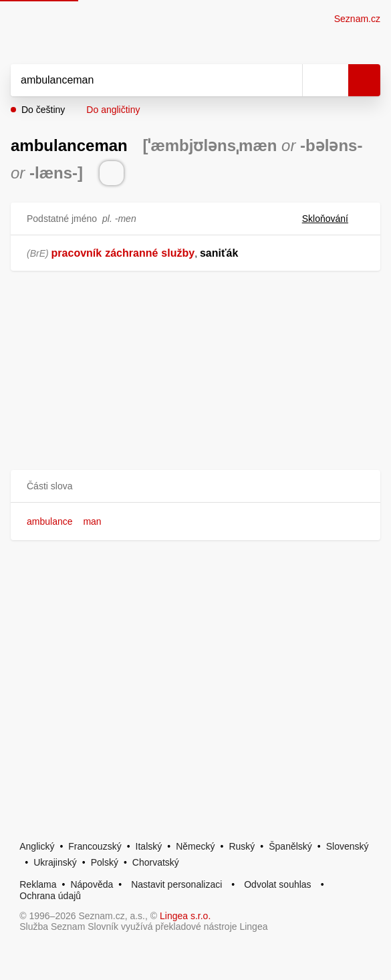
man (92, 521)
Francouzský (95, 846)
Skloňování (333, 219)
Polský (105, 862)
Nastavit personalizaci (176, 884)
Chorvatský (156, 862)
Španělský (290, 846)
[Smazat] (287, 80)
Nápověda (92, 884)
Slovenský (348, 846)
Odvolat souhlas (277, 884)
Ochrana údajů (50, 896)
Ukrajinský (55, 862)
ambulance (50, 521)
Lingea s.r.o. (185, 916)
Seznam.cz (357, 19)
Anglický (37, 846)
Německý (195, 846)
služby (178, 253)
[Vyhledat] (142, 80)
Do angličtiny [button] (113, 110)
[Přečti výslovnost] (112, 173)
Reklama (38, 884)
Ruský (242, 846)
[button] (195, 486)
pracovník (77, 253)
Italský (149, 846)
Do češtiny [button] (43, 110)
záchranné (131, 253)
